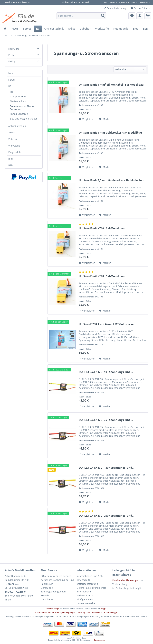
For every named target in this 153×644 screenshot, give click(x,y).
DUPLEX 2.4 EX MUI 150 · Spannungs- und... (107, 468)
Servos (12, 80)
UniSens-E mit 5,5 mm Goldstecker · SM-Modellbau (112, 180)
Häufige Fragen (85, 599)
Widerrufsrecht (85, 595)
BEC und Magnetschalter (24, 119)
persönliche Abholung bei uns (57, 580)
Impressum (47, 584)
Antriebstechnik (17, 126)
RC (10, 86)
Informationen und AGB (90, 576)
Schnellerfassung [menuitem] (115, 8)
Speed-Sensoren (19, 114)
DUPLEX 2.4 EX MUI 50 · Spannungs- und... (106, 372)
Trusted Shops (53, 609)
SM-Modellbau (18, 101)
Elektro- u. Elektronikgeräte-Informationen (92, 590)
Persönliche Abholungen (126, 580)
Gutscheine (47, 599)
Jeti (12, 92)
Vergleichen (87, 119)
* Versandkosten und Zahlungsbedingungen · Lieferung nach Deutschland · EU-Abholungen (77, 612)
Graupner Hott (18, 97)
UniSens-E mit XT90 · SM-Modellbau (102, 276)
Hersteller (14, 49)
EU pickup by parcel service (56, 576)
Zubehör (13, 139)
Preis (11, 55)
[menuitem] (81, 16)
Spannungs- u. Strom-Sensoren (22, 108)
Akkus (12, 133)
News (11, 73)
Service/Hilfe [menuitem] (140, 8)
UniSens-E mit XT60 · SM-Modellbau (102, 228)
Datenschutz (83, 580)
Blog (11, 159)
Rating (12, 61)
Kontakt (45, 595)
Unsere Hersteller (86, 603)
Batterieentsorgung (87, 584)
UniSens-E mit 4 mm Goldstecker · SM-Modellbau (110, 133)
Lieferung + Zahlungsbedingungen (53, 590)
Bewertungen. (99, 640)
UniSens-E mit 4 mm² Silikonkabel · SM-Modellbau (111, 85)
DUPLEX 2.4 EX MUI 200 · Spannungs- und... (107, 516)
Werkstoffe (14, 146)
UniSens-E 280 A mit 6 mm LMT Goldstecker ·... (109, 324)
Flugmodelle (15, 152)
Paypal (104, 609)
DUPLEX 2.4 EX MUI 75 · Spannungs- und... (106, 420)
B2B (10, 165)
